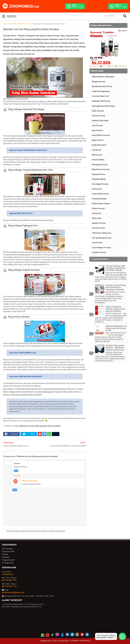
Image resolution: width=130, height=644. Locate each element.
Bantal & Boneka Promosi (102, 86)
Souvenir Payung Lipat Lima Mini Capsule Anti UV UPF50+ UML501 (115, 268)
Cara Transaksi (7, 549)
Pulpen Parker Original (101, 204)
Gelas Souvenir (98, 111)
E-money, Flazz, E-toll (100, 96)
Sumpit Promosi (98, 228)
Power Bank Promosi (100, 194)
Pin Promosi (97, 189)
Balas (16, 471)
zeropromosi (8, 574)
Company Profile (8, 551)
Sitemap (5, 554)
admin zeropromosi (29, 481)
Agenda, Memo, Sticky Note (103, 77)
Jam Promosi (97, 125)
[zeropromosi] (22, 6)
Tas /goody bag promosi (102, 238)
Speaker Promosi (99, 223)
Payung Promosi (99, 174)
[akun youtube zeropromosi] (82, 634)
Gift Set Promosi (99, 116)
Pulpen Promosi (98, 208)
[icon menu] (4, 16)
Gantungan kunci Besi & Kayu (103, 106)
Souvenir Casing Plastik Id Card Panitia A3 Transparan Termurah (116, 287)
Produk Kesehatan (99, 199)
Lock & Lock (97, 150)
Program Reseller (8, 560)
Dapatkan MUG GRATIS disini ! (21, 213)
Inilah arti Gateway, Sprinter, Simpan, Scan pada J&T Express (115, 309)
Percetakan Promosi (100, 184)
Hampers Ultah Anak (100, 121)
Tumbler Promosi (99, 252)
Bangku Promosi (99, 82)
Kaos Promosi (97, 130)
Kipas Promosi (98, 140)
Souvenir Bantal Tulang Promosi (16, 446)
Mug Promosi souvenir (101, 169)
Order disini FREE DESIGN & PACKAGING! (26, 376)
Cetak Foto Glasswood (101, 91)
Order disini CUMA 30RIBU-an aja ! (23, 353)
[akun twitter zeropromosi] (72, 634)
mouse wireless (98, 160)
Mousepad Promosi (100, 165)
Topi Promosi (97, 243)
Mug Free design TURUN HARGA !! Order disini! (28, 150)
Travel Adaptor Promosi (101, 248)
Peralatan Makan (99, 179)
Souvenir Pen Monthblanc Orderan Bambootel (68, 446)
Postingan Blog (7, 562)
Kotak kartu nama (99, 145)
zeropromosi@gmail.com (13, 592)
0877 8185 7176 (9, 586)
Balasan (18, 475)
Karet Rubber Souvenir (101, 135)
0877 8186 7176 (9, 580)
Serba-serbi (97, 218)
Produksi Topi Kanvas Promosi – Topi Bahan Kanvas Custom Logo (115, 348)
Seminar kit (96, 213)
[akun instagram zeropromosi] (77, 634)
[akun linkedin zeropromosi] (87, 634)
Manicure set (97, 155)
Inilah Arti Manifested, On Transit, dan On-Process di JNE (116, 328)
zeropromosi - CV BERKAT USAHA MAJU (75, 640)
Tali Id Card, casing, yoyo (102, 233)
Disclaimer (6, 557)
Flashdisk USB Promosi (101, 101)
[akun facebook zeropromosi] (67, 634)
